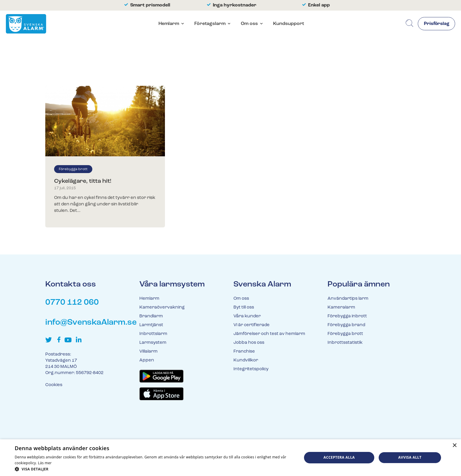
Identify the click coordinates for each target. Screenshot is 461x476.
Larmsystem (153, 343)
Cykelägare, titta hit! (83, 181)
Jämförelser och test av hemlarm (269, 334)
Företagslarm (209, 24)
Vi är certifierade (252, 325)
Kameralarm (341, 307)
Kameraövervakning (162, 307)
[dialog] (230, 458)
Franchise (244, 352)
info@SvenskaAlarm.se (91, 323)
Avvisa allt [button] (410, 457)
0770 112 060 (72, 303)
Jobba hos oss (249, 343)
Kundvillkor (246, 360)
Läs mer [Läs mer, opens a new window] (45, 463)
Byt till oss (244, 307)
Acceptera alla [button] (339, 457)
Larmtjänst (151, 325)
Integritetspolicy (251, 369)
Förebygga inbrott (347, 316)
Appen (147, 360)
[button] (154, 469)
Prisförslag (436, 24)
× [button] (454, 446)
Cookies (54, 385)
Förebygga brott (73, 169)
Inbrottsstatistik (345, 343)
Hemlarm (168, 24)
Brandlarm (151, 316)
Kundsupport (288, 24)
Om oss (248, 24)
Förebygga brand (346, 325)
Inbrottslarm (153, 334)
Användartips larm (348, 299)
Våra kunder (247, 316)
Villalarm (148, 352)
